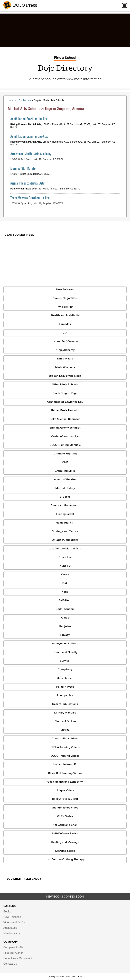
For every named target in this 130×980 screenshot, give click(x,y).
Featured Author (13, 953)
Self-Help (65, 601)
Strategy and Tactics (65, 531)
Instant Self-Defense (65, 342)
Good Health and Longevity (65, 782)
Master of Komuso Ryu (65, 436)
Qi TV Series (65, 816)
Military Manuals (65, 713)
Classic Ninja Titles (65, 298)
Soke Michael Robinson (65, 419)
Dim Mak (65, 324)
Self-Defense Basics (65, 834)
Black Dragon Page (65, 393)
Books (7, 912)
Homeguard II (65, 514)
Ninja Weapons (65, 367)
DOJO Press (20, 5)
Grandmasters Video (65, 808)
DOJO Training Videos (65, 756)
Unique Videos (65, 791)
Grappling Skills (65, 471)
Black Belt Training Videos (65, 773)
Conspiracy (65, 670)
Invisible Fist (65, 307)
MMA (65, 462)
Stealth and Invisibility (65, 316)
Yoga (65, 592)
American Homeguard (65, 506)
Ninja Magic (65, 359)
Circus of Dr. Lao (65, 721)
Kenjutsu (65, 626)
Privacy (65, 635)
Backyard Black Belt (65, 799)
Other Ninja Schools (65, 385)
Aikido (65, 618)
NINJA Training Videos (65, 747)
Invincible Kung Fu (65, 765)
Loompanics (65, 696)
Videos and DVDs (14, 922)
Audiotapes (10, 928)
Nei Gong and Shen (65, 825)
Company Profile (13, 947)
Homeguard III (65, 523)
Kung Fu (65, 566)
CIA (65, 333)
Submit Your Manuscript (18, 958)
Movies (65, 730)
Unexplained (65, 678)
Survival (65, 661)
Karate (65, 575)
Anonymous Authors (65, 644)
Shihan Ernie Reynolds (65, 411)
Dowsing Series (65, 851)
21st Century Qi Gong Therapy (65, 860)
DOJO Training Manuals (65, 445)
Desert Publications (65, 704)
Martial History (65, 488)
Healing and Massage (65, 842)
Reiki (65, 583)
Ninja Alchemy (65, 350)
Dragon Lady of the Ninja (65, 376)
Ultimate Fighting (65, 454)
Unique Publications (65, 540)
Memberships (12, 933)
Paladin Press (65, 687)
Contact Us (10, 964)
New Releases (65, 290)
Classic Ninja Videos (65, 739)
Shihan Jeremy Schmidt (65, 428)
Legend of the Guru (65, 480)
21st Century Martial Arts (65, 549)
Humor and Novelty (65, 652)
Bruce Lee (65, 557)
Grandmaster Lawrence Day (65, 402)
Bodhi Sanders (65, 609)
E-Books (65, 497)
